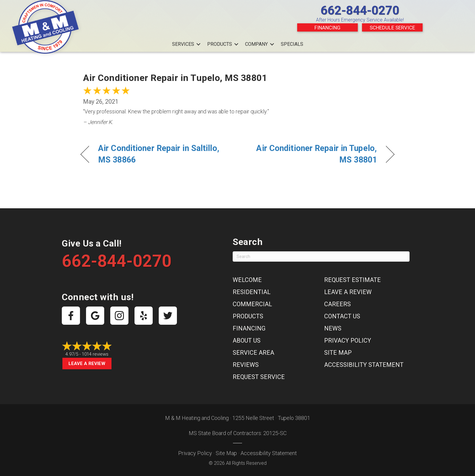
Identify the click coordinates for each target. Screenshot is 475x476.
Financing (327, 28)
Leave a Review (87, 364)
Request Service (259, 377)
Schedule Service (392, 28)
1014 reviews (95, 354)
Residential (252, 292)
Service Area (253, 353)
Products (220, 44)
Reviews (246, 365)
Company (256, 44)
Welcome (247, 280)
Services (183, 44)
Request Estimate (352, 280)
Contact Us (342, 316)
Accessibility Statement (364, 365)
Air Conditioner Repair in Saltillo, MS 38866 (159, 154)
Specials (292, 44)
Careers (337, 304)
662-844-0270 (360, 10)
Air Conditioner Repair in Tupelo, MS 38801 (312, 154)
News (333, 328)
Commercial (252, 304)
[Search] (321, 256)
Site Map (338, 353)
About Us (247, 340)
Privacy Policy (348, 340)
